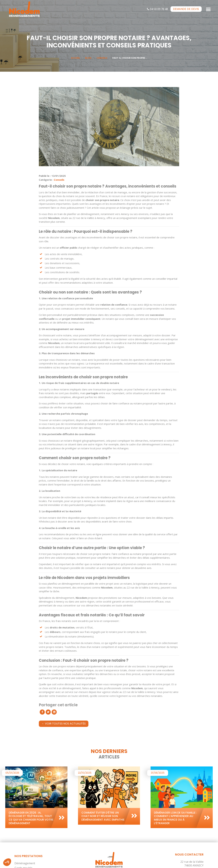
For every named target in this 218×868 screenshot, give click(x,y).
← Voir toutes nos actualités (64, 724)
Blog (88, 58)
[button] (7, 862)
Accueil (76, 58)
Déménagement (25, 863)
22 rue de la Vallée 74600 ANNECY (192, 864)
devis (186, 9)
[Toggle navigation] (208, 9)
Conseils (102, 58)
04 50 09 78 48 (157, 9)
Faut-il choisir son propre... (130, 58)
